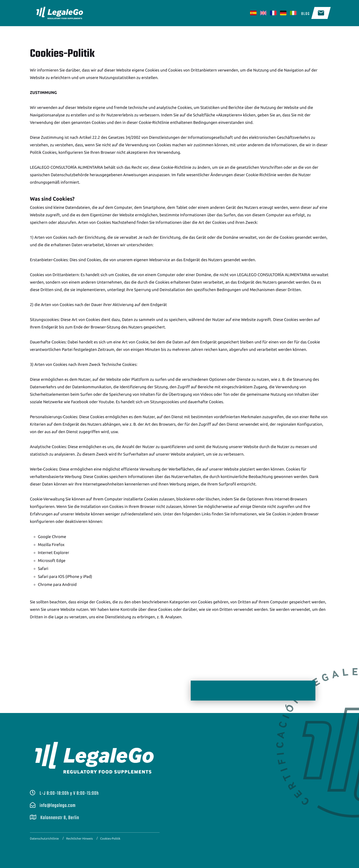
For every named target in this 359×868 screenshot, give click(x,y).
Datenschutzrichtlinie (44, 839)
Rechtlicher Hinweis (79, 839)
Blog (306, 14)
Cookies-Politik (110, 839)
